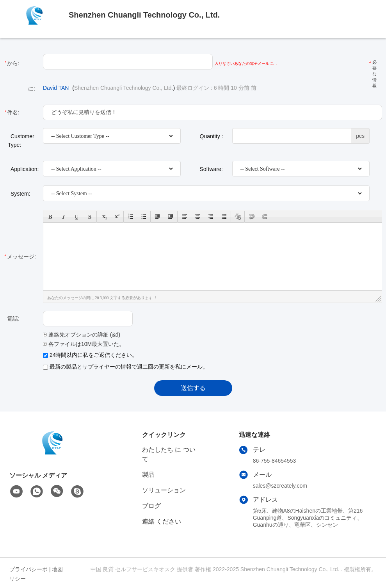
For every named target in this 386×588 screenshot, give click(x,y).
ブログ (151, 506)
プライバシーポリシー (28, 574)
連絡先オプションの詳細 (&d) (82, 335)
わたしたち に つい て (169, 454)
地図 (57, 569)
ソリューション (164, 490)
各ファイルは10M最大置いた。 (84, 344)
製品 (148, 475)
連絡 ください (162, 521)
